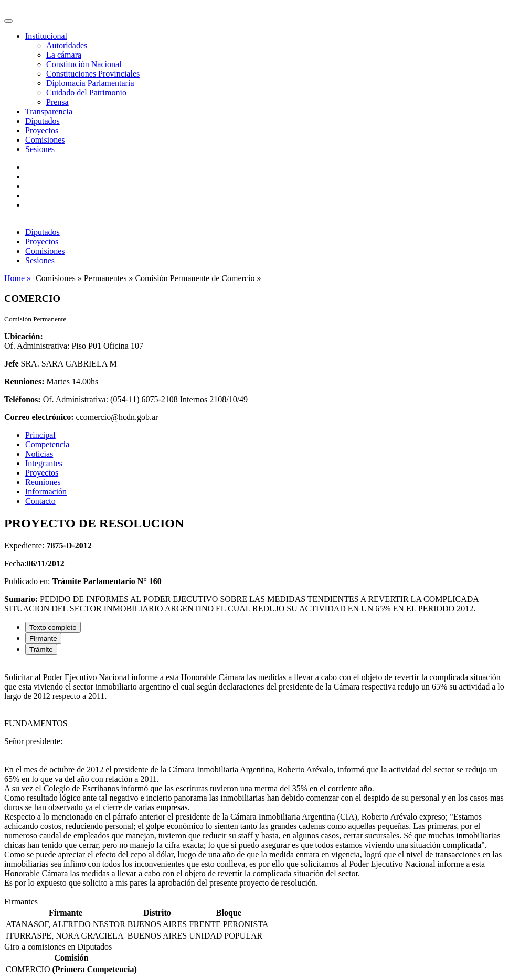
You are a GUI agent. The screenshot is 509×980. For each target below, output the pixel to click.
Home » (19, 278)
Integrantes (44, 463)
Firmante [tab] (43, 638)
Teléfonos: (23, 399)
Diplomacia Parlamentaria (90, 83)
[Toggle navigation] (8, 21)
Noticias (39, 454)
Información (46, 492)
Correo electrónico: (39, 417)
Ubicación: (24, 336)
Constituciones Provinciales (93, 74)
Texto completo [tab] (53, 627)
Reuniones (43, 482)
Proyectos (42, 130)
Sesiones (40, 149)
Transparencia (49, 111)
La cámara (64, 55)
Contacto (40, 501)
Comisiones (45, 140)
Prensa (57, 102)
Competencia (47, 444)
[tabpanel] (254, 780)
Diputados (43, 121)
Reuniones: (24, 381)
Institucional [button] (46, 36)
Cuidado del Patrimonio (86, 93)
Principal (40, 435)
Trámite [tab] (41, 649)
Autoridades (67, 45)
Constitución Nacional (84, 64)
